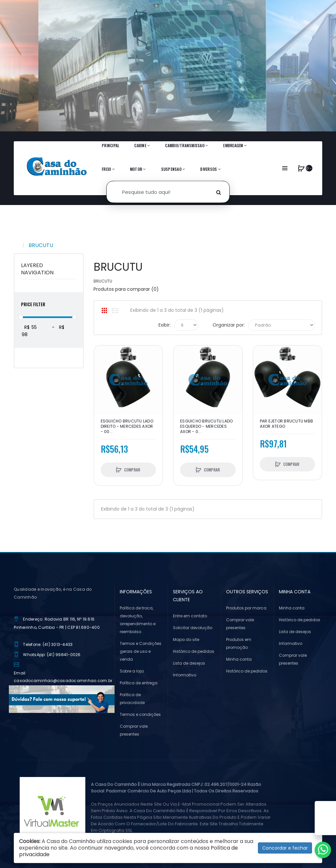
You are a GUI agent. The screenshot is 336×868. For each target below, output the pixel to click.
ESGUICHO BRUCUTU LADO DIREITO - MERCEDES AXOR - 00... (127, 426)
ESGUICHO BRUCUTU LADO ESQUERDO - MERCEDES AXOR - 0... (206, 426)
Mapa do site (186, 640)
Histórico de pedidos (194, 651)
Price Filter (33, 304)
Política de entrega (139, 683)
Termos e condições (140, 714)
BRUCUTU (41, 245)
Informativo (185, 675)
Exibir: (165, 325)
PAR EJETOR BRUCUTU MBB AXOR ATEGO (287, 424)
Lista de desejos (189, 663)
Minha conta (239, 659)
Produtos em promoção (239, 643)
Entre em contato (190, 616)
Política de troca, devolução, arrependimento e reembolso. (138, 620)
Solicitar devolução (193, 628)
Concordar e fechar (285, 848)
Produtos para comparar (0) (126, 289)
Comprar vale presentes (134, 730)
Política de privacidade (132, 699)
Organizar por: (229, 325)
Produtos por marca (246, 608)
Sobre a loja (132, 671)
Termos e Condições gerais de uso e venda (141, 651)
